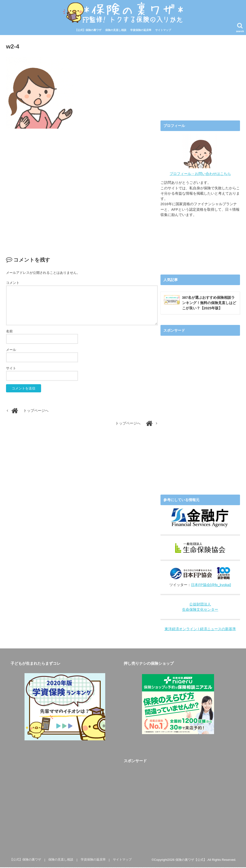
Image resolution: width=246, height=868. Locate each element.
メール (11, 350)
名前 (9, 332)
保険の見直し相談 (116, 31)
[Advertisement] (82, 188)
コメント (13, 283)
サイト (11, 369)
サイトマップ (163, 31)
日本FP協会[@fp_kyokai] (211, 586)
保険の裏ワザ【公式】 (191, 860)
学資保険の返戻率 (141, 31)
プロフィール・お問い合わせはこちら (200, 174)
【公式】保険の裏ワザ (88, 31)
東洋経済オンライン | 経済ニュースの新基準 (200, 630)
